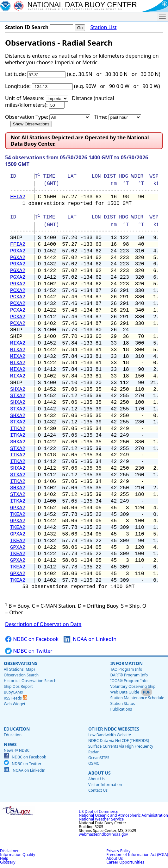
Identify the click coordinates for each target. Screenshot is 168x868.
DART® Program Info (129, 675)
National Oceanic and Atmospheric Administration (123, 815)
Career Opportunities (125, 862)
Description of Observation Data (43, 624)
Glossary (8, 862)
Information (126, 663)
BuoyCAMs (13, 692)
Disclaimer (9, 851)
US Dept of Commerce (99, 811)
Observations (21, 663)
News (10, 744)
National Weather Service (101, 819)
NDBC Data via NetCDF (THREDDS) (119, 741)
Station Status (122, 703)
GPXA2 (18, 508)
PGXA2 (18, 251)
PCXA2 (18, 291)
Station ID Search (27, 27)
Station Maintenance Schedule (137, 698)
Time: (101, 117)
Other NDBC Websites (114, 729)
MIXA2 (18, 343)
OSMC (94, 763)
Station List (103, 27)
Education (17, 729)
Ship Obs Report (18, 686)
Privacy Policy (119, 851)
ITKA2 (18, 429)
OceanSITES (99, 758)
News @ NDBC (17, 750)
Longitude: (18, 86)
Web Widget (15, 704)
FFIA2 (18, 197)
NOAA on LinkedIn (90, 639)
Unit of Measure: (25, 98)
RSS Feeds (16, 698)
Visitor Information (105, 785)
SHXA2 (18, 390)
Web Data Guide (124, 692)
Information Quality (18, 855)
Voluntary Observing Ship (133, 686)
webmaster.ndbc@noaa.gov (103, 834)
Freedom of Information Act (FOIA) (137, 855)
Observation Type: (27, 117)
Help (4, 858)
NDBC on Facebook (32, 639)
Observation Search (21, 675)
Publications (121, 709)
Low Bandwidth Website (110, 735)
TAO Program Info (126, 669)
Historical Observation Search (30, 681)
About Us (100, 773)
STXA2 (18, 396)
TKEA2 (18, 515)
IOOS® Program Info (129, 681)
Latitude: (16, 74)
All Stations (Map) (19, 669)
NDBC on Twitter (29, 651)
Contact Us (98, 790)
